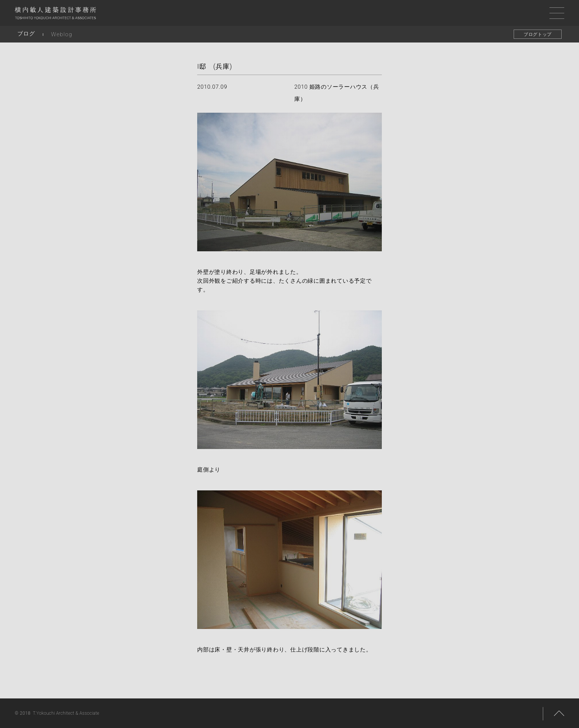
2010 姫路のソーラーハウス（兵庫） (337, 93)
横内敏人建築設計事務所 (55, 15)
